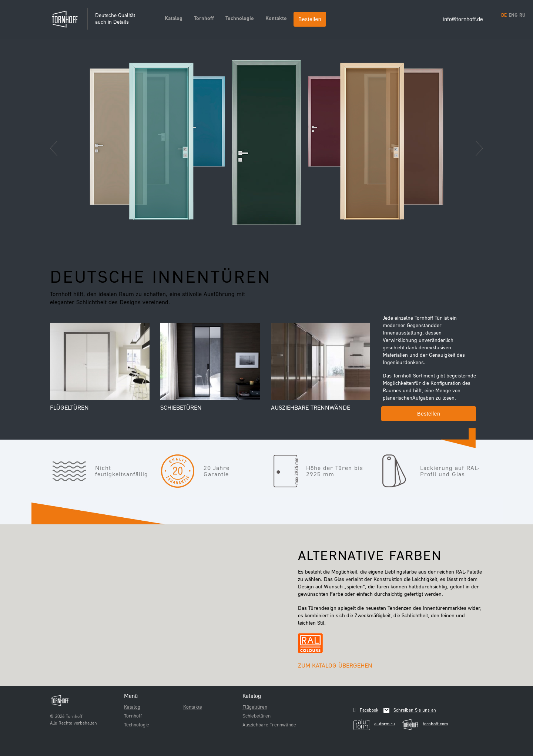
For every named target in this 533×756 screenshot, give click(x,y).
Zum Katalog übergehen (335, 665)
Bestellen (310, 19)
